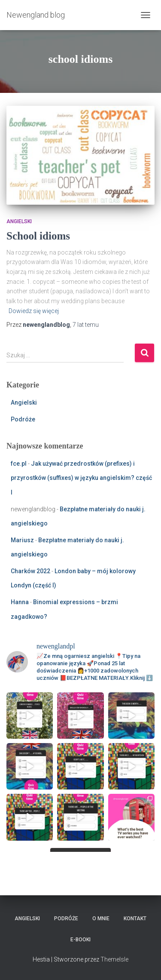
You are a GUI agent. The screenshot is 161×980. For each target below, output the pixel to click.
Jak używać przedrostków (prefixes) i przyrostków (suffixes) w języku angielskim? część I (81, 478)
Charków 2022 (30, 571)
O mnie (101, 919)
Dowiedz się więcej (34, 311)
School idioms (38, 236)
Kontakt (135, 919)
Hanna (20, 602)
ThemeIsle (114, 959)
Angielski (19, 221)
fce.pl (19, 464)
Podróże (23, 419)
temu (86, 325)
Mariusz (22, 540)
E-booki (80, 940)
